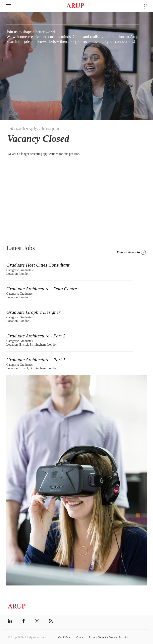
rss (51, 621)
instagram (37, 621)
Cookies (82, 637)
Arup (75, 6)
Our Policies (67, 637)
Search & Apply (26, 129)
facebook (24, 621)
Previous (4, 60)
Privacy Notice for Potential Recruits (110, 637)
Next (149, 60)
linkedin (10, 621)
